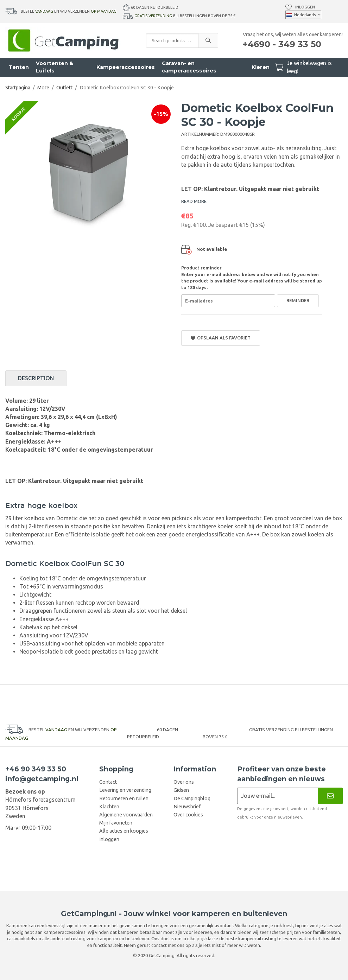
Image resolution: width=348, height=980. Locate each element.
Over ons (184, 782)
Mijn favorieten (116, 823)
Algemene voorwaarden (126, 815)
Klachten (109, 807)
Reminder (298, 300)
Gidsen (181, 790)
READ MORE (194, 201)
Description (36, 378)
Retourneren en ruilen (124, 798)
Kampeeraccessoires (126, 67)
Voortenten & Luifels (55, 67)
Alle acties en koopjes (124, 831)
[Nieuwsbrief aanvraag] (277, 796)
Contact (108, 782)
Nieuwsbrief (187, 807)
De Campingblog (192, 798)
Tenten (19, 67)
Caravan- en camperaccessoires (189, 67)
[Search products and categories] (172, 40)
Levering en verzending (125, 790)
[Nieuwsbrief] (330, 796)
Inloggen (305, 7)
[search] (208, 40)
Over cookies (188, 815)
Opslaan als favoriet (221, 338)
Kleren (261, 67)
